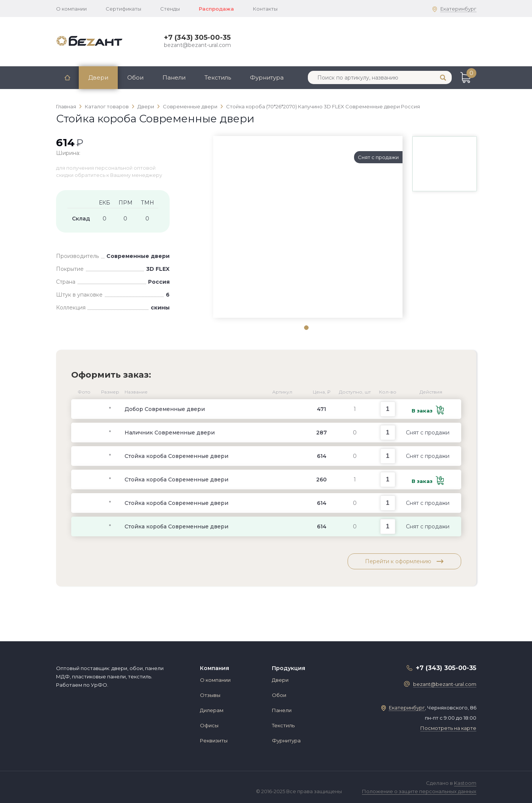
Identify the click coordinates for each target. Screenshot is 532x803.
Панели (174, 77)
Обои (135, 77)
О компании (71, 9)
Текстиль (218, 77)
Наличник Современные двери (170, 433)
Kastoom (465, 783)
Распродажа (216, 9)
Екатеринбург (458, 9)
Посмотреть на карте (448, 728)
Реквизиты (214, 741)
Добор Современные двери (165, 409)
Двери (98, 77)
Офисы (209, 725)
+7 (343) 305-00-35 (197, 37)
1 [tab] (306, 327)
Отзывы (210, 695)
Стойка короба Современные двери (176, 456)
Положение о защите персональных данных (419, 791)
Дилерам (212, 710)
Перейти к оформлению (404, 561)
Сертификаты (123, 9)
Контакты (265, 9)
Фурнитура (267, 77)
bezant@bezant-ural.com (197, 45)
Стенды (170, 9)
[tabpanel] (308, 149)
